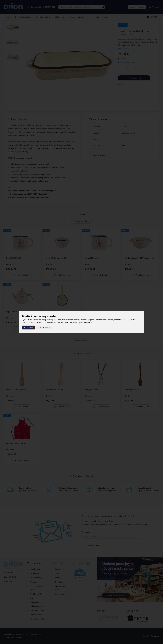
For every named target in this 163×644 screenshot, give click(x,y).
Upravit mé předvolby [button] (43, 327)
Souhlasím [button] (28, 327)
